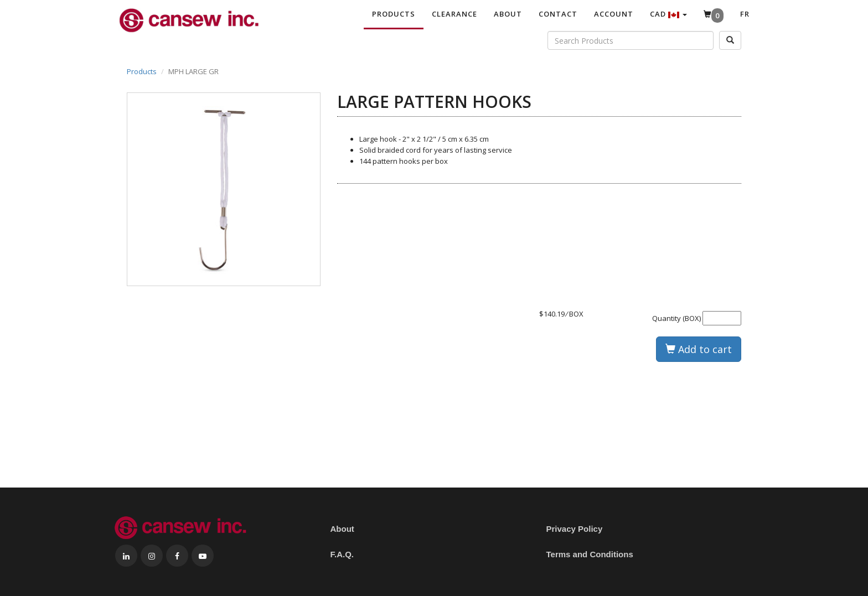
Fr (745, 14)
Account (614, 14)
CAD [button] (668, 14)
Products (394, 14)
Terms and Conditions (590, 554)
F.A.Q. (342, 554)
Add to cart (699, 349)
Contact (558, 14)
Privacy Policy (575, 529)
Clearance (454, 14)
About (508, 14)
